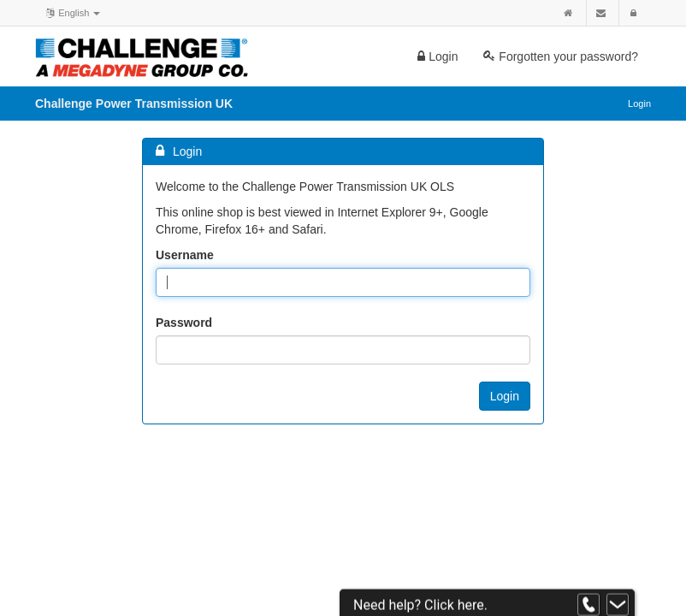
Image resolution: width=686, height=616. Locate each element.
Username (185, 255)
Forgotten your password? (561, 56)
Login (438, 56)
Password (184, 323)
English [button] (72, 12)
